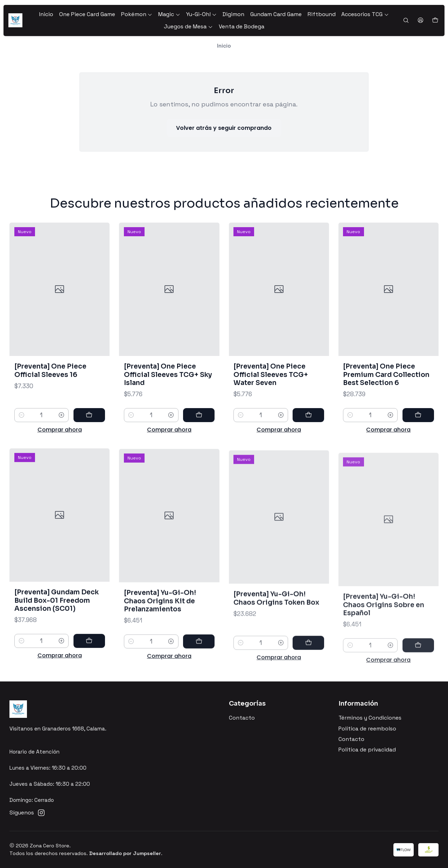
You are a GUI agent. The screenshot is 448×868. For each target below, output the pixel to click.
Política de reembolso (367, 729)
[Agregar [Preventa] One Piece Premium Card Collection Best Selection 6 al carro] (418, 445)
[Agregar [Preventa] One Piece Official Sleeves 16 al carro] (89, 422)
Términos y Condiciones (370, 718)
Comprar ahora (60, 437)
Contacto (242, 718)
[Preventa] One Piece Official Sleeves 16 (50, 377)
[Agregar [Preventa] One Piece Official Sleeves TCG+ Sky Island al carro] (199, 427)
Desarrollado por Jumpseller (125, 853)
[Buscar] (406, 21)
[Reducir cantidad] (22, 422)
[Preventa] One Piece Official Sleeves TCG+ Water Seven (271, 395)
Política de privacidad (367, 750)
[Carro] (435, 20)
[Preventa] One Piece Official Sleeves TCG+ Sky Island (168, 387)
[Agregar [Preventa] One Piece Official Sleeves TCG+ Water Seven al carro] (308, 436)
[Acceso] (420, 21)
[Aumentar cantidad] (61, 422)
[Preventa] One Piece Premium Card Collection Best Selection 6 (386, 405)
